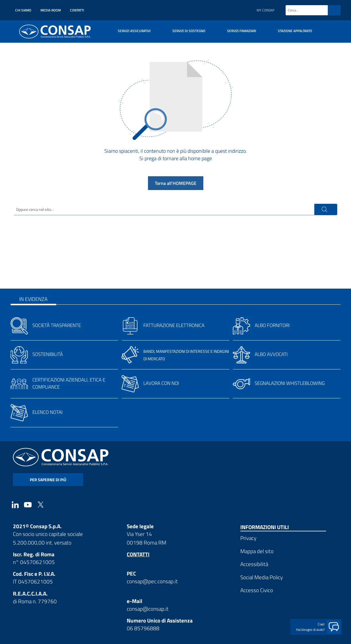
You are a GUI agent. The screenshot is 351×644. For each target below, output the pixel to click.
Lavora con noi (161, 383)
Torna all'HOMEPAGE (176, 183)
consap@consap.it (148, 609)
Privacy (248, 538)
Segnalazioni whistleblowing (290, 383)
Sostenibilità (48, 354)
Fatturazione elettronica (174, 325)
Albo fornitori (272, 325)
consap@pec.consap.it (152, 581)
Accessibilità (254, 564)
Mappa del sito (257, 551)
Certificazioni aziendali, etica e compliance (69, 383)
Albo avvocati (271, 354)
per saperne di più (48, 480)
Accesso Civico (257, 590)
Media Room (51, 10)
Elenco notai (47, 412)
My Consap (266, 10)
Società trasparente (57, 325)
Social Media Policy (262, 577)
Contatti (77, 10)
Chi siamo (23, 10)
